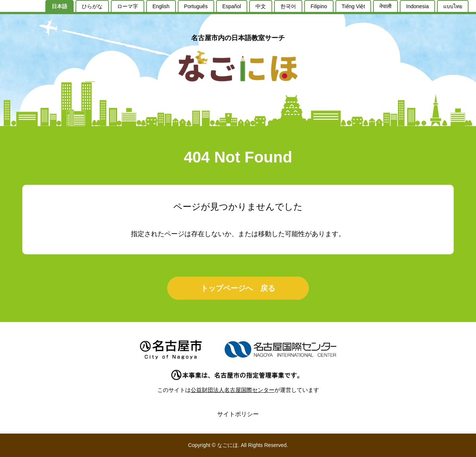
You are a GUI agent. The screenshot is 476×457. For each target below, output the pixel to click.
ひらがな (92, 6)
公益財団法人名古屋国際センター (233, 390)
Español (232, 6)
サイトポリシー (238, 414)
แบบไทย (453, 6)
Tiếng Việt (353, 6)
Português (196, 6)
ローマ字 (128, 6)
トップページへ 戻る (238, 288)
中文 (261, 6)
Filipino (319, 6)
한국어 (288, 6)
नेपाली (385, 6)
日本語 (59, 6)
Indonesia (417, 6)
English (161, 6)
